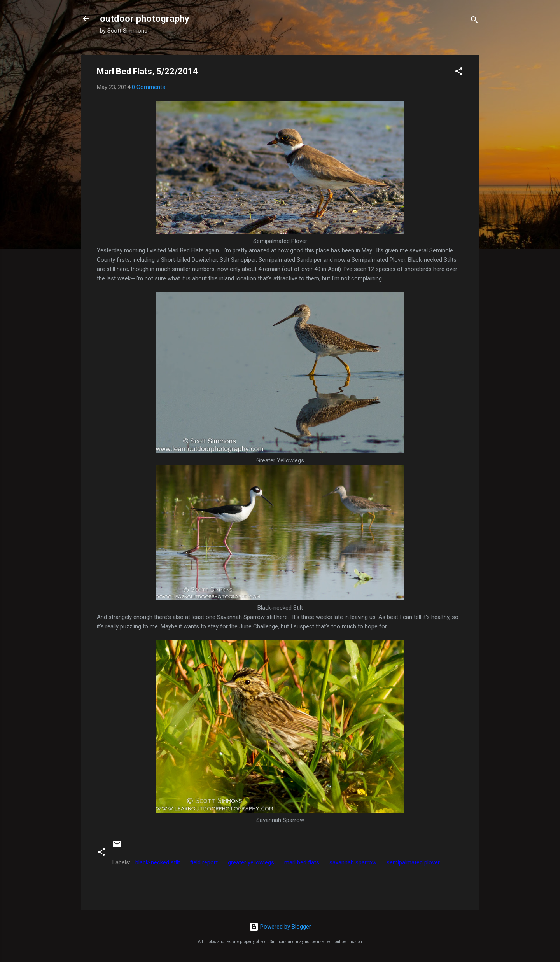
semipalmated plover (413, 862)
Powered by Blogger (280, 927)
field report (204, 862)
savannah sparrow (353, 862)
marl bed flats (302, 862)
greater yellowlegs (251, 862)
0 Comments (149, 87)
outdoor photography (145, 19)
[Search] (474, 21)
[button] (459, 73)
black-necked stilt (158, 862)
